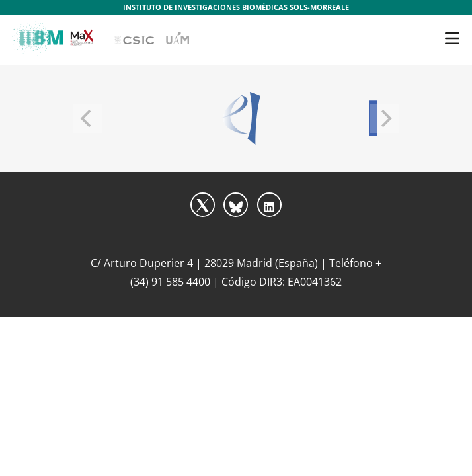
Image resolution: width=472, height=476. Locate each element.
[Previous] (87, 118)
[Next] (385, 118)
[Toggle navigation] (452, 38)
